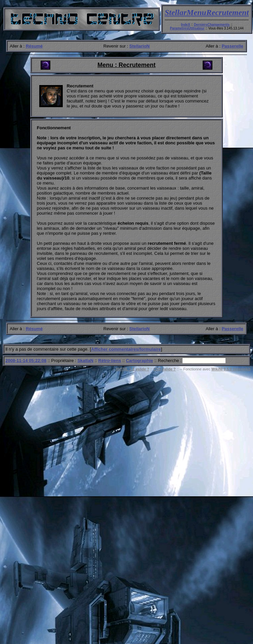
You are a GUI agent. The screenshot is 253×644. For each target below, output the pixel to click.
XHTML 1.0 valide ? (133, 369)
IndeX (185, 25)
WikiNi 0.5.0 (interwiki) (231, 369)
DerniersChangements (212, 25)
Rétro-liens (110, 361)
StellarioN (139, 46)
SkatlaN (86, 361)
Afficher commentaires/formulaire (126, 349)
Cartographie (139, 361)
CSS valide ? (165, 369)
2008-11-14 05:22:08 (26, 361)
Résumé (34, 46)
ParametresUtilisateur (187, 28)
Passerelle (233, 46)
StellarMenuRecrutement (207, 12)
